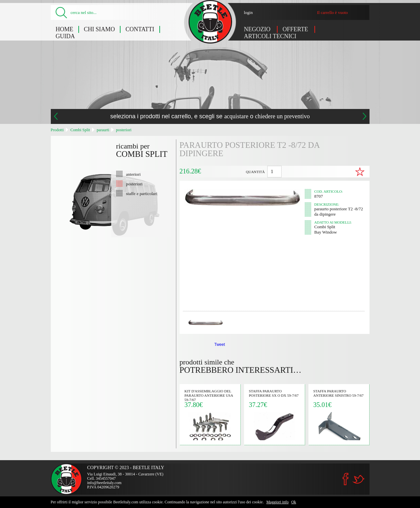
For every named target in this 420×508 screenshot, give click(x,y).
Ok (294, 502)
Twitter (358, 479)
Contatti (140, 29)
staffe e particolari (142, 193)
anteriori (133, 174)
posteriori (124, 130)
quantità (255, 172)
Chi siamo (100, 29)
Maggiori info (277, 502)
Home (65, 29)
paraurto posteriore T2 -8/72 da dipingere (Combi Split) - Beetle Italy (210, 22)
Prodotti (57, 130)
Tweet (220, 345)
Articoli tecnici (270, 36)
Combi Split (80, 130)
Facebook (346, 479)
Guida (65, 36)
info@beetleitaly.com (104, 483)
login (249, 12)
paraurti (103, 130)
